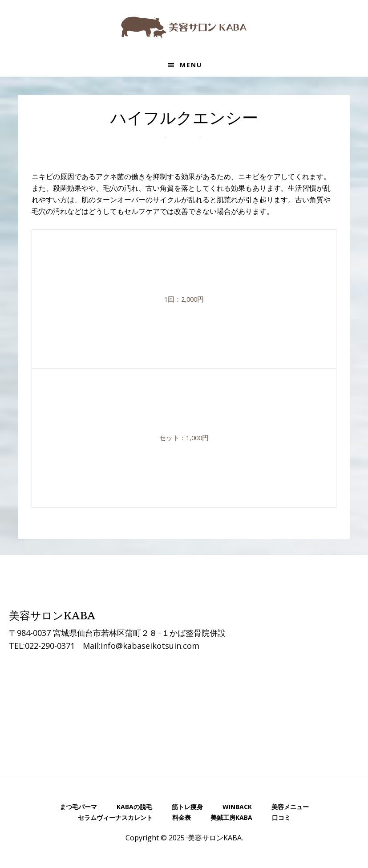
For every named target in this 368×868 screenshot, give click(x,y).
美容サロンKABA (184, 27)
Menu (191, 65)
